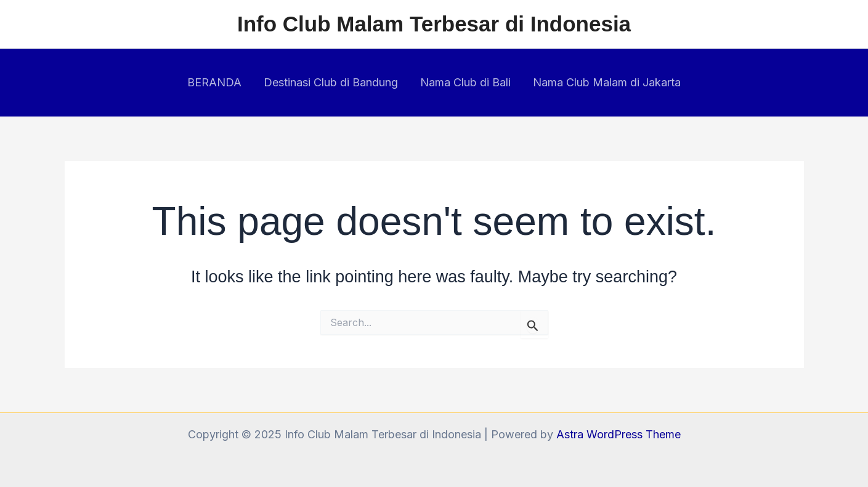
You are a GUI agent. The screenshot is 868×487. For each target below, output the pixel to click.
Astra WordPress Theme (619, 434)
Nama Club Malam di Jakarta (607, 82)
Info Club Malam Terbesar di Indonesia (434, 24)
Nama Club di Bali (465, 82)
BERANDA (214, 82)
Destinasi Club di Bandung (331, 82)
